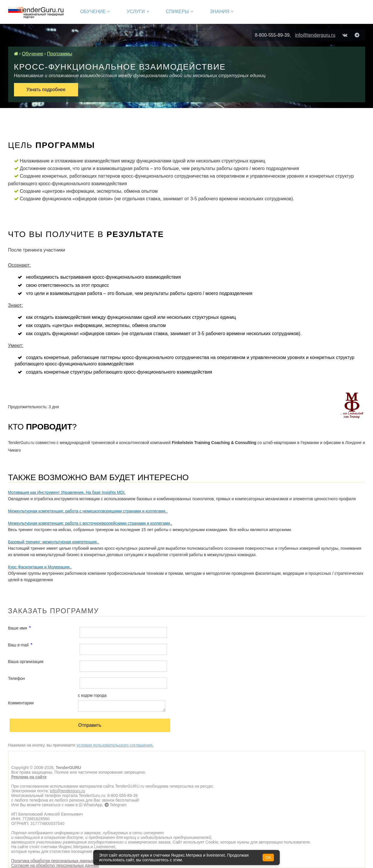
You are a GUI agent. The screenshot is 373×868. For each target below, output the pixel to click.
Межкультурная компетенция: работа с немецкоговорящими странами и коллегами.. (88, 511)
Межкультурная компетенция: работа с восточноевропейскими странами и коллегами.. (90, 523)
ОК (268, 858)
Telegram (116, 805)
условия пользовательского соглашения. (115, 745)
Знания (222, 12)
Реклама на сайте (29, 777)
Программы (59, 54)
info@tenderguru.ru (315, 35)
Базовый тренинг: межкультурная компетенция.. (54, 542)
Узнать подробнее (46, 90)
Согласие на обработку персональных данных (55, 865)
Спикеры (180, 12)
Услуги (138, 12)
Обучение (95, 12)
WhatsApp (91, 805)
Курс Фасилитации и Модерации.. (40, 567)
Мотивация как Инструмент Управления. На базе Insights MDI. (67, 492)
